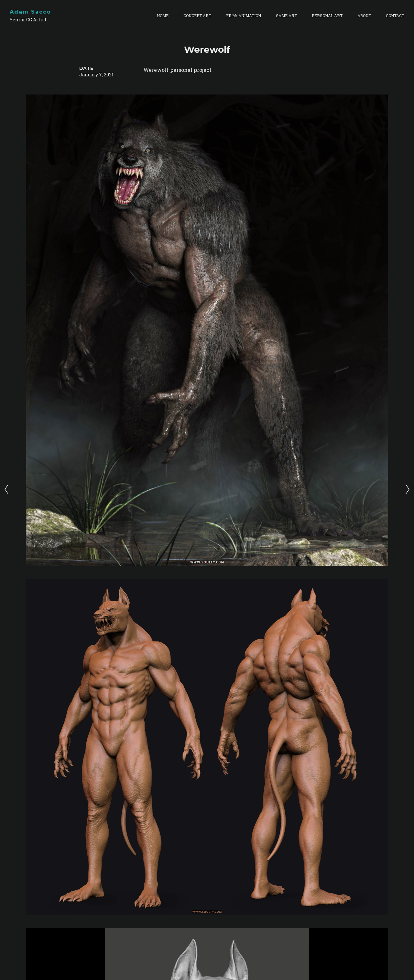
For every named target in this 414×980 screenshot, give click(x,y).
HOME (163, 16)
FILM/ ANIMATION (244, 16)
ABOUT (364, 16)
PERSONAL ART (327, 16)
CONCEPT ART (197, 16)
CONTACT (395, 16)
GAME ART (286, 16)
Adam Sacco (30, 12)
